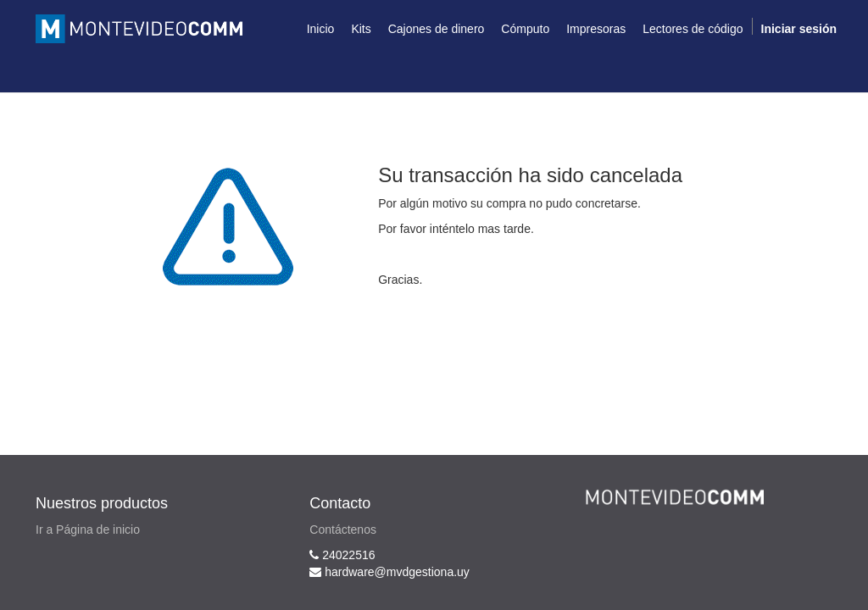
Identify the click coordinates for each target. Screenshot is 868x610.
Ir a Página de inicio (88, 530)
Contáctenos (343, 530)
